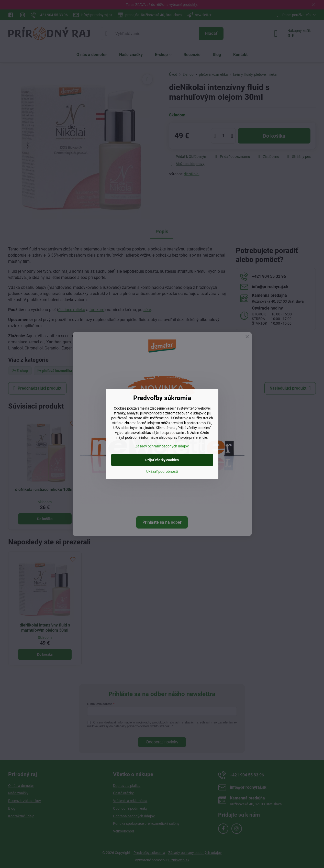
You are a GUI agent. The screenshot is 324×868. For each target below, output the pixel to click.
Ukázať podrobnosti (162, 471)
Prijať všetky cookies (162, 460)
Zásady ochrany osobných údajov (162, 446)
